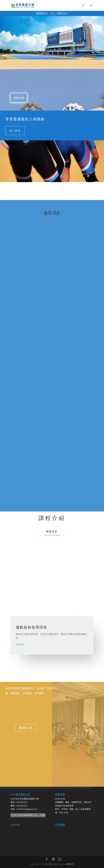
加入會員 (15, 131)
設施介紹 (19, 98)
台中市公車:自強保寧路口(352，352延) (28, 815)
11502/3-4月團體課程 (68, 282)
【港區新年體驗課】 (24, 359)
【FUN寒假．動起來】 (25, 487)
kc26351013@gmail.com (27, 809)
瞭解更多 (52, 531)
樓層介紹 (26, 728)
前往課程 (20, 644)
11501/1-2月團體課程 (68, 438)
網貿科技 (70, 864)
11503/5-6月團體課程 (24, 282)
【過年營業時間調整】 (25, 410)
